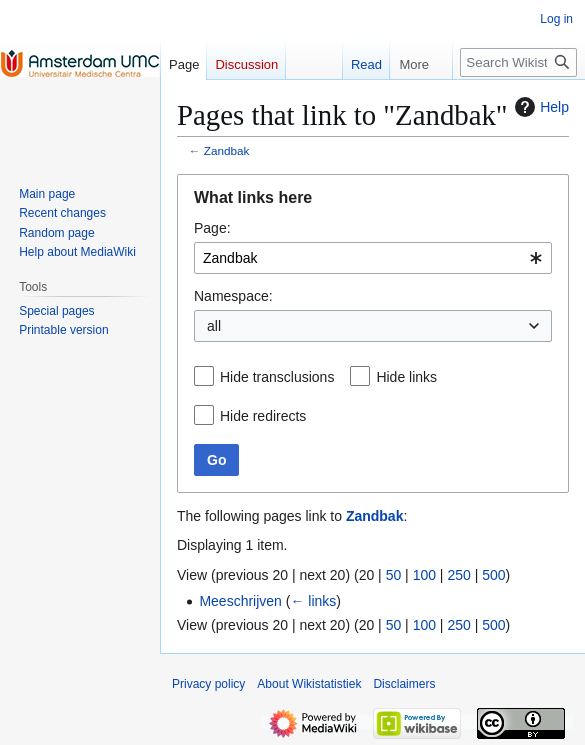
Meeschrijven (240, 601)
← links (313, 601)
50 (394, 575)
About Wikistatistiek (309, 684)
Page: (212, 228)
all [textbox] (214, 326)
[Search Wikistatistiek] (518, 62)
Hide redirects (263, 416)
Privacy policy (208, 684)
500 (493, 575)
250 (458, 575)
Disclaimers (404, 684)
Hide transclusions (277, 377)
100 (424, 575)
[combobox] (373, 258)
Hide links (406, 377)
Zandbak (227, 150)
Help (539, 107)
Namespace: (233, 296)
